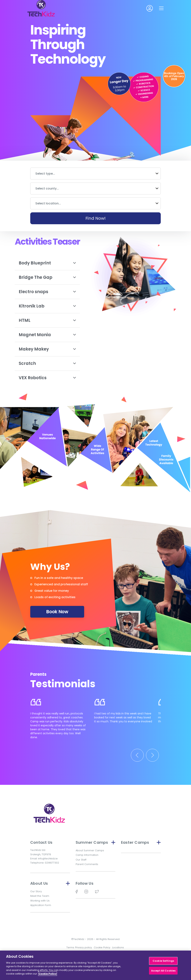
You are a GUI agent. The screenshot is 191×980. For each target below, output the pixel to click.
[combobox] (95, 174)
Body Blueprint (47, 263)
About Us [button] (50, 883)
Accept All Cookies (163, 970)
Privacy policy (83, 947)
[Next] (152, 755)
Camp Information (87, 855)
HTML (47, 320)
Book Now (57, 612)
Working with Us (40, 901)
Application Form (41, 905)
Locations (118, 947)
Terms (70, 947)
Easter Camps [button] (141, 842)
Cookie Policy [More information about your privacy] (48, 974)
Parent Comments (87, 864)
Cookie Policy (102, 947)
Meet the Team (40, 896)
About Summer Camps (90, 850)
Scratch (47, 363)
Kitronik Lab (47, 306)
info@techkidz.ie (48, 859)
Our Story (36, 891)
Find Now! (96, 218)
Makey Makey (47, 349)
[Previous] (137, 755)
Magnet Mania (47, 335)
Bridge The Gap (47, 277)
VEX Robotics (47, 378)
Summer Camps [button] (95, 842)
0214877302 (52, 863)
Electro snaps (47, 292)
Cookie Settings (163, 961)
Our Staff (81, 860)
